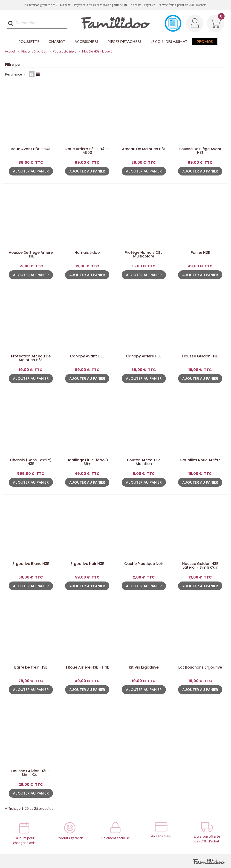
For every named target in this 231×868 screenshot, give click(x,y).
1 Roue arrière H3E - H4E (87, 667)
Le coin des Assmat (169, 41)
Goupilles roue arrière (200, 460)
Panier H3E (200, 253)
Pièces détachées (124, 41)
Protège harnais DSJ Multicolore (144, 254)
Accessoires (86, 41)
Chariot (57, 41)
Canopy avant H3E (87, 356)
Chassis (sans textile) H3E (31, 462)
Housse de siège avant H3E (200, 151)
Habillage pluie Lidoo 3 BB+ (87, 462)
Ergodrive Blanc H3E (31, 564)
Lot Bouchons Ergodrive (200, 667)
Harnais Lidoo (87, 253)
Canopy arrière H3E (144, 356)
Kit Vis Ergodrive (144, 667)
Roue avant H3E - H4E (31, 149)
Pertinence (16, 74)
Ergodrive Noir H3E (87, 564)
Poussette (29, 41)
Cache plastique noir (144, 564)
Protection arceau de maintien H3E (31, 358)
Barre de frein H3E (31, 667)
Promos (205, 41)
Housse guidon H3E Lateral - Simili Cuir (200, 566)
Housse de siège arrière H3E (31, 254)
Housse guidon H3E (200, 356)
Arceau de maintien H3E (144, 149)
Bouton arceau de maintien (144, 462)
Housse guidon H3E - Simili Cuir (31, 773)
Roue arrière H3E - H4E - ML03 (87, 151)
